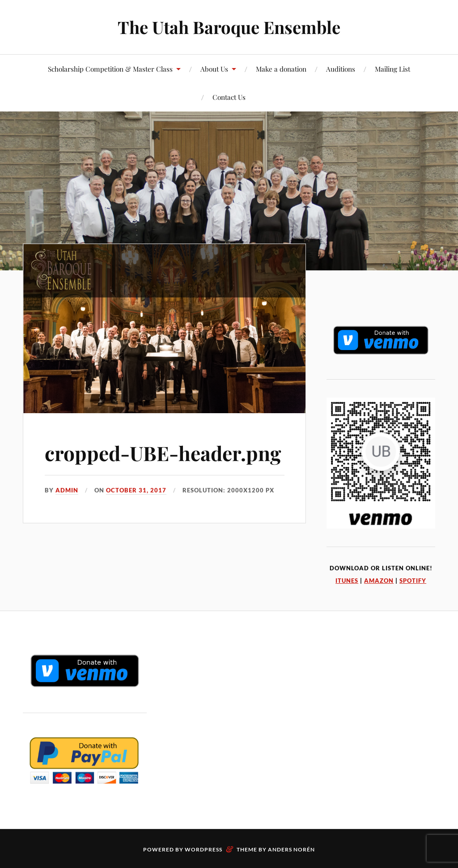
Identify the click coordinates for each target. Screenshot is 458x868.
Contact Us (229, 97)
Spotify (413, 581)
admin (67, 490)
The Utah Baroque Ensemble (229, 27)
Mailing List (392, 69)
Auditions (341, 69)
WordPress (204, 849)
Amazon (379, 581)
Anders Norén (291, 849)
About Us (214, 69)
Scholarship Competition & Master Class (110, 69)
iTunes (347, 581)
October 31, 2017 (136, 490)
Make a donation (281, 69)
